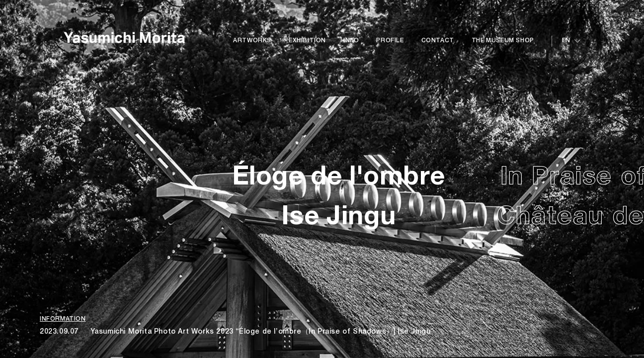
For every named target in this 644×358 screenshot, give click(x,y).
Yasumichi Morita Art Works (124, 43)
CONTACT (438, 41)
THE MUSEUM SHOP (503, 41)
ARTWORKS (252, 41)
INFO (351, 41)
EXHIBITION (307, 41)
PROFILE (390, 41)
